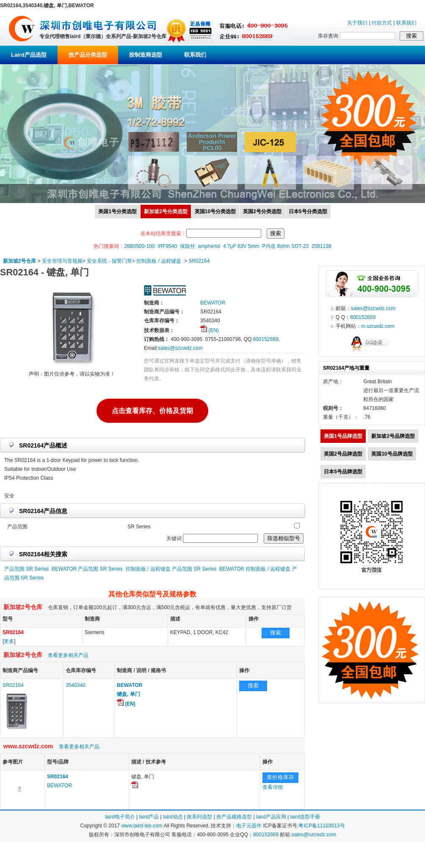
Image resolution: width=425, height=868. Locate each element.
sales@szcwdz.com (180, 348)
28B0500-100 (139, 246)
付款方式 (382, 23)
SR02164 (199, 261)
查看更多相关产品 (68, 655)
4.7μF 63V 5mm (241, 246)
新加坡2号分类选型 (166, 212)
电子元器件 (249, 826)
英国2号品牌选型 (343, 454)
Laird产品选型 (29, 55)
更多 (9, 641)
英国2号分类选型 (262, 212)
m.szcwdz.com (378, 326)
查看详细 (273, 787)
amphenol (209, 246)
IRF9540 (167, 246)
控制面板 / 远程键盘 (159, 261)
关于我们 (357, 23)
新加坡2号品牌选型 (393, 436)
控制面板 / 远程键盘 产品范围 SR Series (171, 569)
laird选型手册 (305, 817)
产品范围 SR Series (26, 569)
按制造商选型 (146, 55)
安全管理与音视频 (62, 261)
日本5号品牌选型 (343, 472)
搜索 (276, 633)
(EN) (210, 330)
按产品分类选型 (88, 55)
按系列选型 (199, 817)
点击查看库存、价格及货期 (152, 411)
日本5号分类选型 (308, 212)
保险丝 (188, 246)
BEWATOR (59, 786)
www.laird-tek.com (142, 826)
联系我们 (406, 23)
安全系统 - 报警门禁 (109, 261)
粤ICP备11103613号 (322, 826)
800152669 (265, 339)
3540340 (76, 685)
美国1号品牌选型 (343, 436)
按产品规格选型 (234, 817)
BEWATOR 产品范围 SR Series (87, 569)
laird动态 (173, 817)
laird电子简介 (120, 817)
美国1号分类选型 (117, 212)
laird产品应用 (271, 817)
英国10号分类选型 (215, 212)
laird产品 (149, 817)
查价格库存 (280, 777)
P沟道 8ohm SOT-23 (285, 246)
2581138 (322, 246)
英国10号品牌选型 (392, 454)
